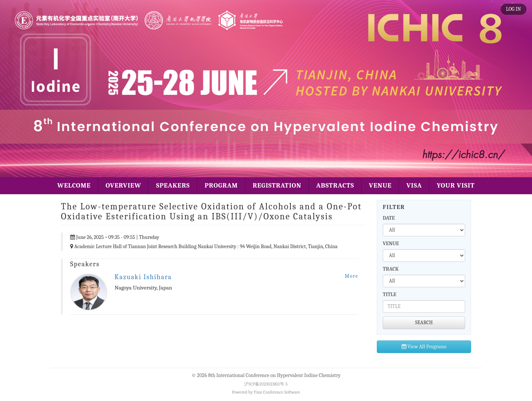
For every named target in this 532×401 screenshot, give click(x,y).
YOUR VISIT (456, 186)
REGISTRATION (277, 186)
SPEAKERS (173, 186)
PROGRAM (221, 186)
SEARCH (424, 323)
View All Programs (424, 347)
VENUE (381, 186)
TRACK (391, 269)
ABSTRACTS (335, 186)
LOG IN (514, 9)
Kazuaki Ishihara (143, 277)
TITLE (390, 294)
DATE (389, 218)
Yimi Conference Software (277, 392)
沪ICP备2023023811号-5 (266, 384)
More (352, 276)
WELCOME (74, 186)
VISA (414, 186)
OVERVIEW (124, 186)
